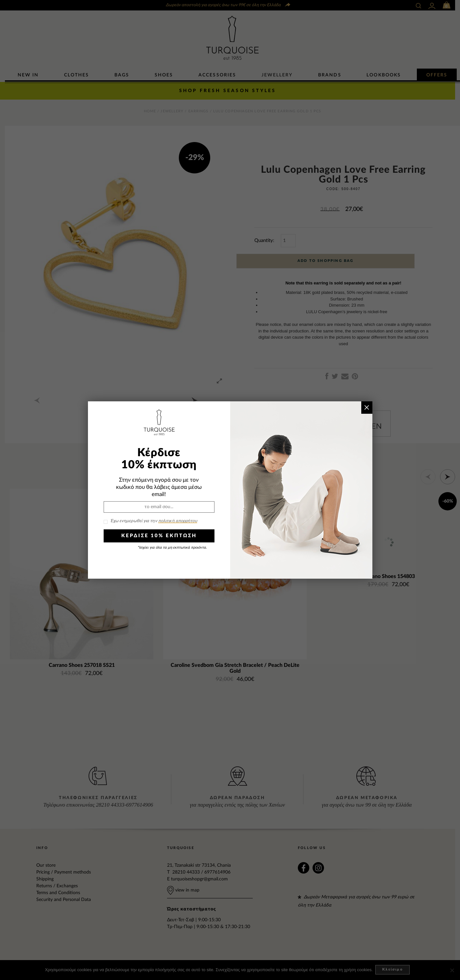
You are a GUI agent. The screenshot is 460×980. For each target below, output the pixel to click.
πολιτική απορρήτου (178, 521)
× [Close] (367, 407)
